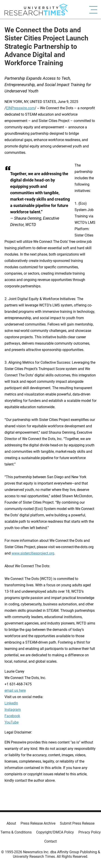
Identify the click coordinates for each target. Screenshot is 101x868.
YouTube (12, 722)
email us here (15, 690)
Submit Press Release (77, 823)
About (11, 823)
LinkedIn (11, 703)
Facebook (12, 716)
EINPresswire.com (20, 108)
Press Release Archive (38, 823)
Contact (50, 841)
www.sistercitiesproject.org (33, 553)
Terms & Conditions (16, 832)
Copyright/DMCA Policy (55, 832)
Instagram (13, 710)
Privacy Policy (90, 832)
